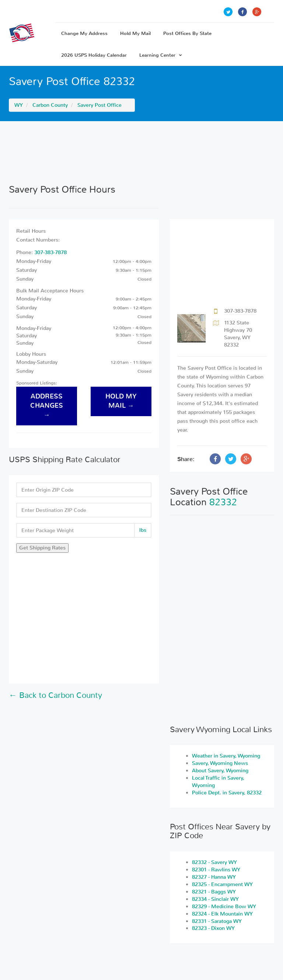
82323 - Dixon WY (213, 928)
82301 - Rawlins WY (216, 870)
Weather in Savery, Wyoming (226, 756)
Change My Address (84, 33)
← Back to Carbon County (55, 695)
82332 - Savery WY (214, 862)
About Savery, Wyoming (220, 771)
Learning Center (161, 55)
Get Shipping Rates (42, 548)
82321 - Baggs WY (214, 892)
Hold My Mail (135, 33)
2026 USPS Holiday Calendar (94, 55)
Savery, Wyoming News (220, 763)
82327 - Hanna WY (214, 877)
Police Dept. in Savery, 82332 (227, 793)
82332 (223, 502)
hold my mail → (121, 401)
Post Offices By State (187, 33)
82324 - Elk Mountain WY (222, 914)
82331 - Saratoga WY (217, 921)
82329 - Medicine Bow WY (224, 907)
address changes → (47, 406)
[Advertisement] (141, 152)
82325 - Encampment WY (222, 884)
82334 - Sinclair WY (215, 899)
